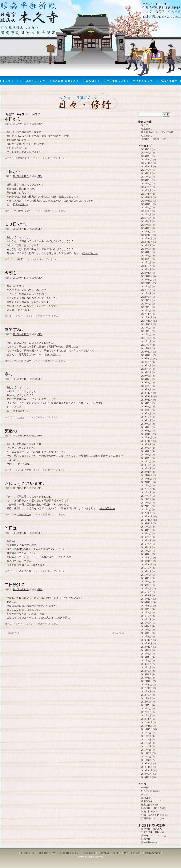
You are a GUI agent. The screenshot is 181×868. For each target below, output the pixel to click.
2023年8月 (146, 249)
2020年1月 (146, 389)
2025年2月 (146, 190)
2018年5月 (146, 458)
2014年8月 (146, 613)
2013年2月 (146, 674)
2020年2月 (146, 386)
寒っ (9, 374)
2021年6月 (146, 338)
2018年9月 (146, 444)
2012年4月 (146, 709)
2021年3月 (146, 345)
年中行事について (110, 853)
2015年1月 (146, 595)
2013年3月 (146, 671)
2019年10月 (147, 400)
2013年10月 (147, 647)
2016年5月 (146, 540)
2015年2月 (146, 592)
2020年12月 (147, 352)
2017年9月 (146, 486)
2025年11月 (147, 163)
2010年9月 (146, 774)
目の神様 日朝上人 (151, 808)
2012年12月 (147, 681)
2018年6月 (146, 455)
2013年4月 (146, 667)
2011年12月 (147, 722)
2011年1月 (146, 760)
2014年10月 (147, 606)
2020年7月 (146, 369)
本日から (13, 119)
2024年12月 (147, 197)
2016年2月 (146, 551)
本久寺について (47, 853)
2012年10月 (147, 688)
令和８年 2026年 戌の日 (155, 139)
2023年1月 (146, 273)
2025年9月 (146, 170)
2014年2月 (146, 633)
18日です (146, 125)
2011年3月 (146, 753)
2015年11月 (147, 561)
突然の (11, 431)
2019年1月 (146, 431)
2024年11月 (147, 201)
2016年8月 (146, 530)
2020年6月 (146, 372)
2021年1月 (146, 348)
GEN (40, 124)
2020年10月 (147, 359)
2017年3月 (146, 506)
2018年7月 (146, 451)
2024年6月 (146, 214)
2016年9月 (146, 527)
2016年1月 (146, 554)
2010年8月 (146, 777)
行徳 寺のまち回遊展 (153, 815)
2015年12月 (147, 558)
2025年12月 (147, 160)
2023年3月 (146, 266)
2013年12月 (147, 640)
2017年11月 (147, 479)
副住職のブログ (153, 853)
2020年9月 (146, 362)
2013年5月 (146, 664)
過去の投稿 (12, 633)
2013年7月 (146, 657)
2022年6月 (146, 297)
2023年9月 (146, 245)
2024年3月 (146, 225)
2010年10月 (147, 770)
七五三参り (147, 129)
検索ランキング (149, 801)
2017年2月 (146, 510)
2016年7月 (146, 534)
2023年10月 (147, 242)
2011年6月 (146, 743)
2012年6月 (146, 702)
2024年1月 (146, 232)
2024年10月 (147, 204)
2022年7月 (146, 293)
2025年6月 (146, 180)
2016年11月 (147, 520)
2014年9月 (146, 609)
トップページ (27, 853)
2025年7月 (146, 177)
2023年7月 (146, 252)
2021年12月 (147, 317)
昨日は (11, 528)
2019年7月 (146, 410)
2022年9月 (146, 287)
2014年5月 (146, 623)
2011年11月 (147, 726)
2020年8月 (146, 365)
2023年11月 (147, 238)
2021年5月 (146, 341)
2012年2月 (146, 715)
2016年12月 (147, 516)
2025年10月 (147, 166)
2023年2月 (146, 269)
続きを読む (21, 204)
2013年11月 (147, 643)
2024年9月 (146, 208)
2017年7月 (146, 492)
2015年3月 (146, 589)
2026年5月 (146, 149)
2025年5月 (146, 184)
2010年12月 (147, 764)
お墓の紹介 (90, 853)
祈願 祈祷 (147, 812)
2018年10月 (147, 441)
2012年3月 (146, 712)
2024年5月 (146, 218)
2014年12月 (147, 599)
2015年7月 (146, 575)
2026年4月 (146, 153)
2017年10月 (147, 482)
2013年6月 (146, 661)
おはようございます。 (26, 483)
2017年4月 (146, 503)
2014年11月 (147, 602)
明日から (13, 171)
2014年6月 (146, 619)
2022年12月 (147, 276)
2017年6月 (146, 496)
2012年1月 (146, 719)
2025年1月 (146, 194)
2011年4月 (146, 750)
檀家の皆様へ (24, 158)
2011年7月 (146, 740)
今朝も (11, 273)
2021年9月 (146, 328)
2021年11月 (147, 321)
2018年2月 (146, 468)
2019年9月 (146, 403)
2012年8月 (146, 695)
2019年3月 (146, 424)
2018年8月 (146, 448)
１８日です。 (17, 224)
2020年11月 (147, 355)
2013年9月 (146, 650)
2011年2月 (146, 757)
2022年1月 (146, 314)
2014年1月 (146, 637)
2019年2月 (146, 427)
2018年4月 (146, 462)
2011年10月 (147, 729)
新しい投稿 (120, 633)
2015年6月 (146, 578)
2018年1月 (146, 472)
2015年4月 (146, 585)
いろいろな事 (24, 361)
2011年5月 (146, 746)
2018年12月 (147, 434)
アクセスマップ (132, 853)
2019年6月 (146, 414)
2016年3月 (146, 547)
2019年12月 (147, 393)
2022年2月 (146, 311)
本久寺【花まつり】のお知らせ (157, 132)
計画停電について (150, 818)
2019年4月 (146, 420)
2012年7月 (146, 698)
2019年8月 (146, 407)
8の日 (20, 259)
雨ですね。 (15, 329)
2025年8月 (146, 173)
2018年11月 (147, 438)
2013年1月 (146, 678)
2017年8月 (146, 489)
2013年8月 (146, 654)
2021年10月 (147, 324)
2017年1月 (146, 513)
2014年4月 (146, 626)
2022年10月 (147, 283)
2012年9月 (146, 691)
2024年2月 (146, 228)
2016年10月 (147, 523)
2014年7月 (146, 616)
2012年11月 (147, 685)
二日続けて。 (17, 585)
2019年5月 (146, 417)
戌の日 (145, 798)
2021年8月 (146, 331)
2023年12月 (147, 235)
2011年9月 (146, 733)
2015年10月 (147, 564)
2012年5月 (146, 705)
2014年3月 (146, 630)
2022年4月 (146, 304)
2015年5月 (146, 582)
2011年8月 (146, 736)
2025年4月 (146, 187)
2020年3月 (146, 383)
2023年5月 (146, 259)
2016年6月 (146, 537)
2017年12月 (147, 475)
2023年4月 (146, 263)
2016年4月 (146, 544)
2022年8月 (146, 290)
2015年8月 (146, 571)
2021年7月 (146, 335)
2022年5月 (146, 300)
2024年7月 (146, 211)
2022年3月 (146, 307)
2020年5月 (146, 376)
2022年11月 (147, 280)
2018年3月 (146, 465)
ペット (21, 316)
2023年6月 (146, 256)
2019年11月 (147, 396)
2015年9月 (146, 568)
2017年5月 (146, 499)
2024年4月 (146, 221)
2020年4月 (146, 379)
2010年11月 (147, 767)
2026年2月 (146, 156)
